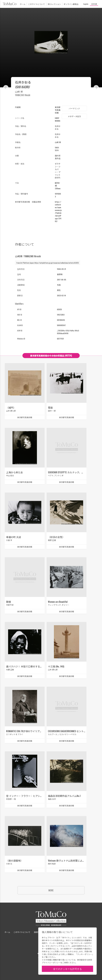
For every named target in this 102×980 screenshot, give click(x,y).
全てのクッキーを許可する (67, 969)
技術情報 (38, 932)
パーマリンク (74, 108)
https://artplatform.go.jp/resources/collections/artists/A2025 (57, 263)
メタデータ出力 (74, 116)
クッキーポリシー (85, 954)
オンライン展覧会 (71, 4)
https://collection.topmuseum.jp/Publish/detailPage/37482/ (58, 211)
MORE (51, 890)
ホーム (23, 4)
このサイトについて (37, 4)
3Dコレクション (54, 4)
